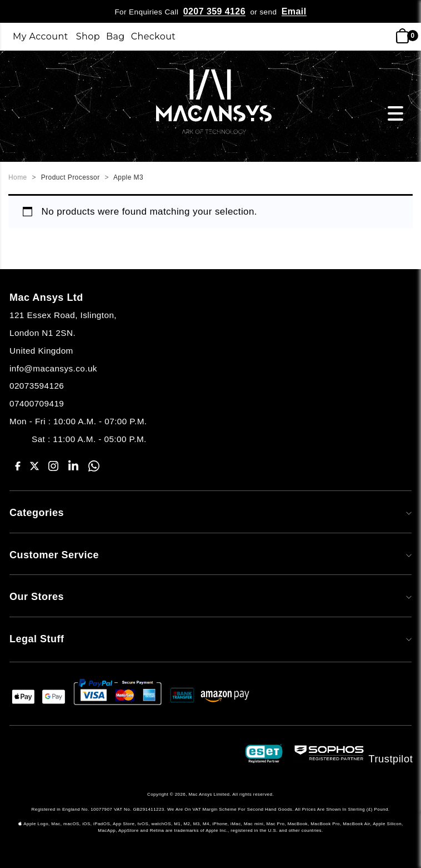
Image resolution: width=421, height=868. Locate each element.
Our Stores (210, 597)
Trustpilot (391, 758)
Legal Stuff (210, 639)
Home (18, 177)
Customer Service (210, 555)
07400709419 (37, 403)
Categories (210, 513)
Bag (116, 36)
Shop (88, 36)
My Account (41, 36)
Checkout (154, 36)
